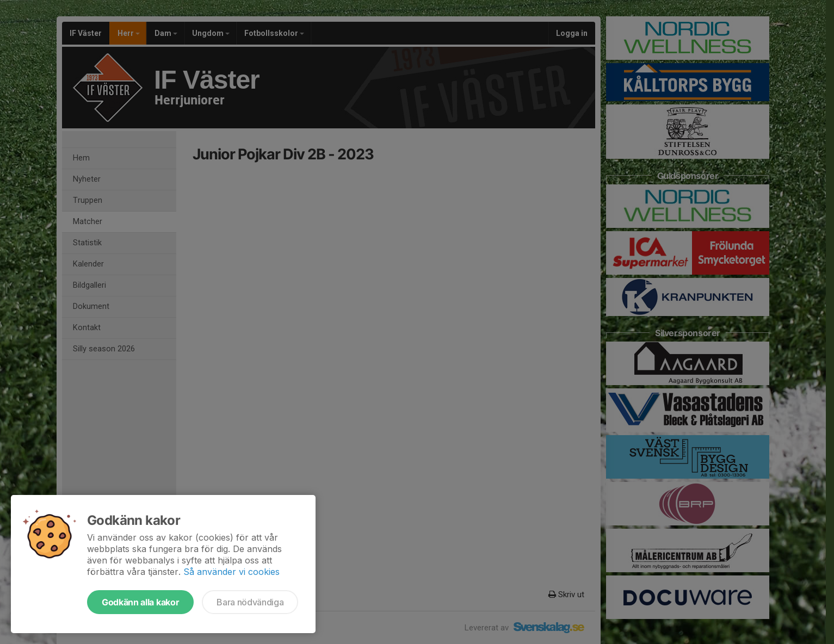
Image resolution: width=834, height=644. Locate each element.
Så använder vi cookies (231, 572)
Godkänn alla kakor (140, 602)
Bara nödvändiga (250, 602)
